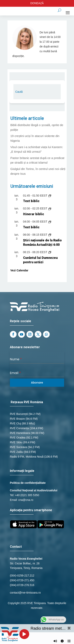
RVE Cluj (15, 423)
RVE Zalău (16, 452)
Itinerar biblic (34, 214)
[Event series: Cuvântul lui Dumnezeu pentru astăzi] (50, 252)
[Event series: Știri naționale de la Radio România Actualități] (50, 235)
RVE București (19, 414)
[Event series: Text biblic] (50, 196)
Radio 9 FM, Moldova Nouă (27, 457)
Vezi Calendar (19, 270)
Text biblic (31, 201)
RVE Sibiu (16, 442)
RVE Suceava (18, 447)
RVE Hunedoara (20, 433)
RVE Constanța (19, 428)
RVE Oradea (18, 438)
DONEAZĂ (37, 3)
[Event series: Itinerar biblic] (50, 208)
